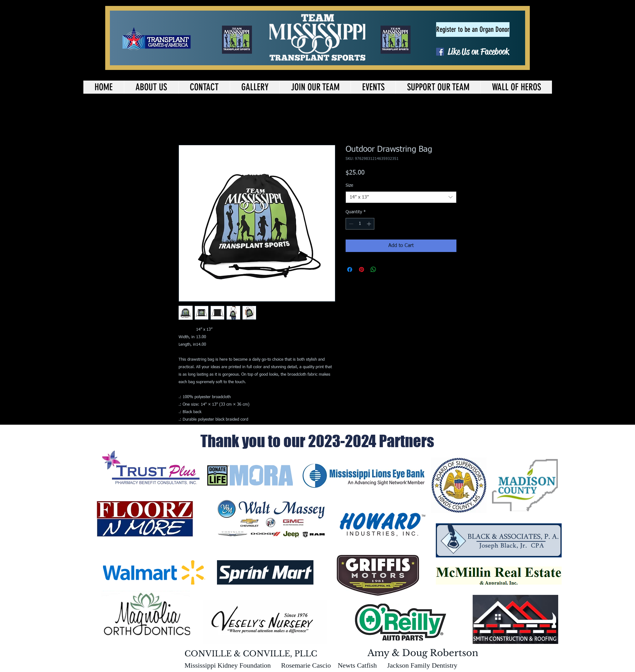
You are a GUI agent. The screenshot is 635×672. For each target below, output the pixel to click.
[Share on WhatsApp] (373, 269)
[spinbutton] (360, 224)
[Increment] (369, 224)
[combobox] (401, 197)
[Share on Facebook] (350, 269)
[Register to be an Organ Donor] (473, 30)
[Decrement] (350, 224)
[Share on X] (385, 269)
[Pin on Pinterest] (362, 269)
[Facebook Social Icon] (440, 52)
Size (349, 185)
